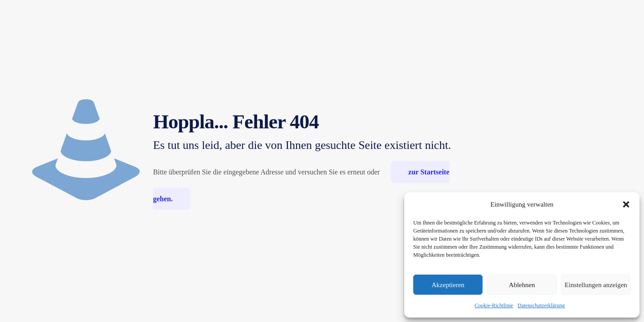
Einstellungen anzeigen (596, 285)
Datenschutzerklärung (541, 305)
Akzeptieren (448, 285)
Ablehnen (522, 285)
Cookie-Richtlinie (494, 305)
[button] (626, 204)
